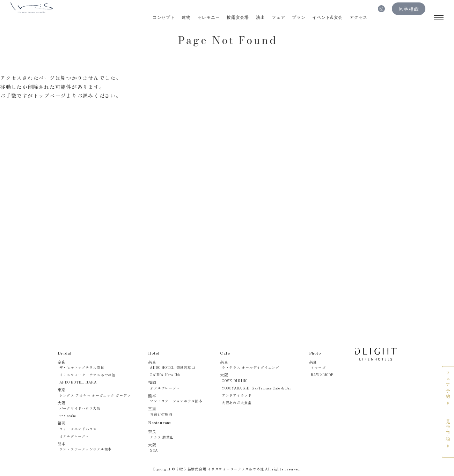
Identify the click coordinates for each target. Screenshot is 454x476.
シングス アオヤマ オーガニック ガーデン (95, 395)
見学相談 (409, 18)
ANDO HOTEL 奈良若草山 (172, 367)
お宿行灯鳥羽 (161, 414)
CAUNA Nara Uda (165, 375)
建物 (186, 17)
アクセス (358, 17)
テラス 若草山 (162, 437)
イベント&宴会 (327, 17)
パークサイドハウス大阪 (80, 408)
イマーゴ (318, 367)
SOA (154, 450)
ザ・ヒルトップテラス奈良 (82, 367)
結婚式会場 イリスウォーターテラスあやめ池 (226, 469)
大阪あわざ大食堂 (237, 403)
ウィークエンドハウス (78, 429)
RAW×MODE (322, 375)
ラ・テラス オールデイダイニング (251, 367)
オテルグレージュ (74, 436)
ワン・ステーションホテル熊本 (86, 449)
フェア (278, 17)
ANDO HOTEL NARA (78, 382)
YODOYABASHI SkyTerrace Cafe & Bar (257, 388)
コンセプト (163, 17)
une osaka (68, 415)
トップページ (50, 95)
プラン (299, 17)
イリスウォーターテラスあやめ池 (87, 375)
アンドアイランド (237, 395)
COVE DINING (235, 381)
